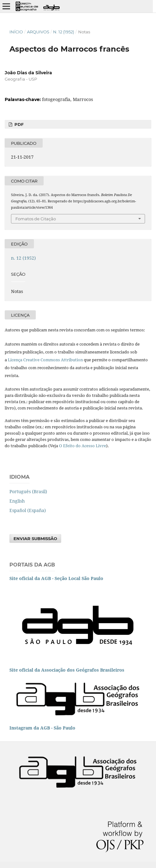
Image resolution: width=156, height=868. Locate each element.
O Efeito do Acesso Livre (83, 446)
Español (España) (28, 510)
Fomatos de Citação (36, 219)
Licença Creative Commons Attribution (45, 360)
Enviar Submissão (35, 538)
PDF (18, 124)
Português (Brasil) (28, 491)
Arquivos (38, 32)
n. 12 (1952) (64, 32)
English (17, 501)
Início (16, 32)
